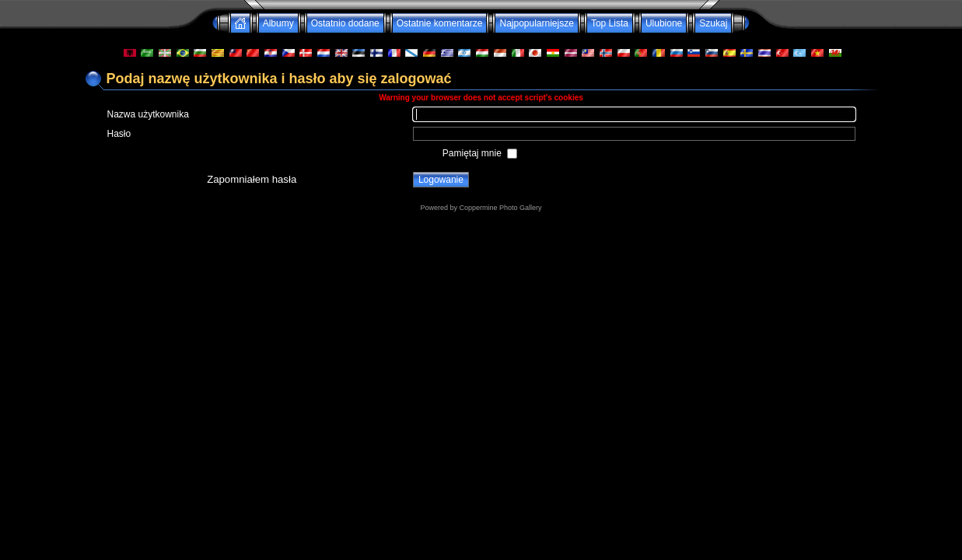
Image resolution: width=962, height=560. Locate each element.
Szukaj (713, 23)
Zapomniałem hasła (252, 179)
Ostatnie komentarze (440, 23)
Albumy (278, 23)
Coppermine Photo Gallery (500, 208)
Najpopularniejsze (536, 23)
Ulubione (664, 23)
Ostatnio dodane (345, 23)
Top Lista (610, 23)
